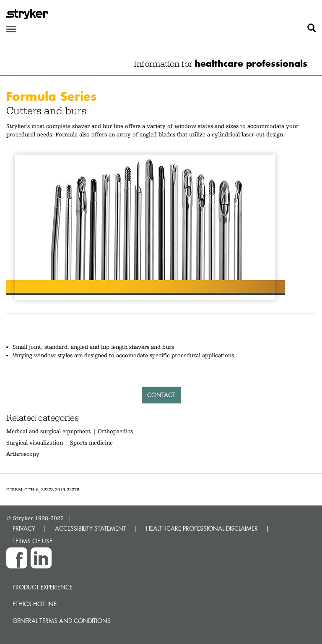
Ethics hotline (35, 604)
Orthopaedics (115, 431)
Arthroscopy (23, 454)
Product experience (43, 587)
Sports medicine (91, 442)
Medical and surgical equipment (49, 431)
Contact (161, 395)
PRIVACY (24, 528)
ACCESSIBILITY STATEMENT (91, 528)
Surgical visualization (35, 442)
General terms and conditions (62, 621)
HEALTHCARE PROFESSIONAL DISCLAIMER (202, 528)
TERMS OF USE (32, 541)
